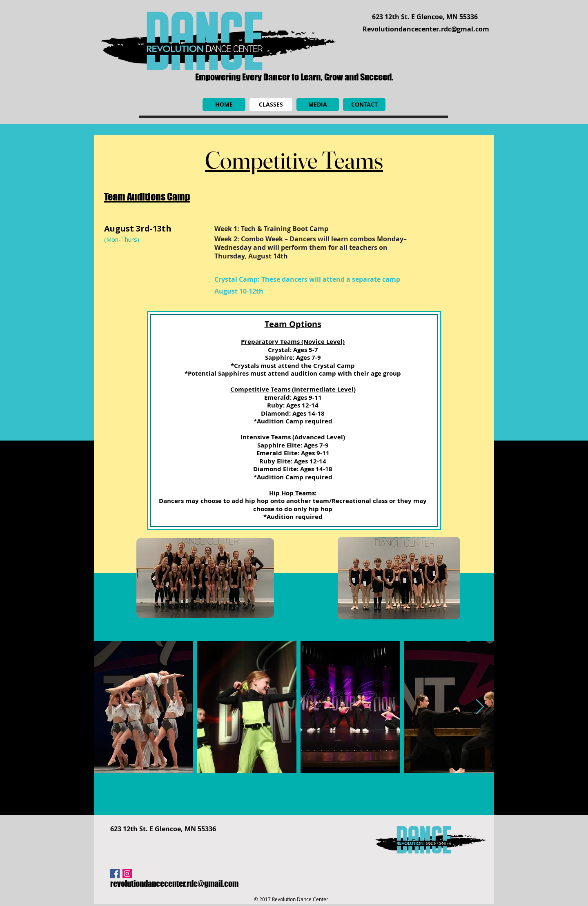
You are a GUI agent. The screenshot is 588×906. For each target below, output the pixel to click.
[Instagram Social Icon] (127, 874)
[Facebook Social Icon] (115, 874)
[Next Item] (480, 707)
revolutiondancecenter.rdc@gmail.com (174, 884)
